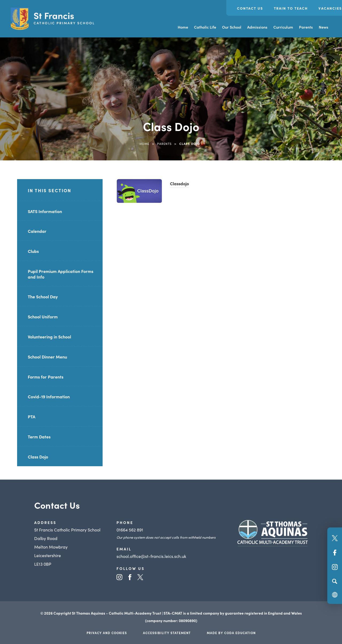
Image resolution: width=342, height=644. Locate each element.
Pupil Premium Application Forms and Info (61, 274)
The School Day (43, 296)
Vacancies (330, 8)
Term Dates (39, 437)
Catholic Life (205, 27)
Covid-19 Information (49, 396)
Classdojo (179, 183)
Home (183, 27)
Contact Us (250, 8)
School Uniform (43, 317)
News (324, 27)
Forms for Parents (46, 377)
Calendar (37, 231)
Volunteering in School (49, 337)
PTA (32, 417)
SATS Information (45, 211)
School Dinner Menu (47, 357)
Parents (306, 27)
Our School (232, 27)
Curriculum (283, 27)
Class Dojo (38, 457)
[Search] (335, 581)
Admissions (257, 27)
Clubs (33, 251)
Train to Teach (291, 8)
